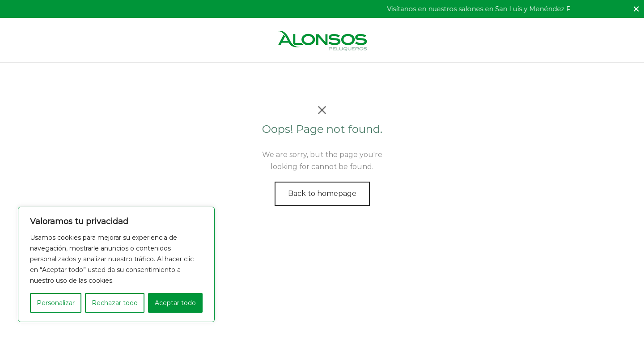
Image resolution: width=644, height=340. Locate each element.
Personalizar (56, 303)
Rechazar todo (115, 303)
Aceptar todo (175, 303)
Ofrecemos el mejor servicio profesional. (150, 9)
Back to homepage (322, 193)
